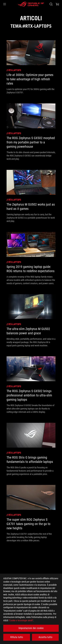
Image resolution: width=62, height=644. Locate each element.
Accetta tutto (45, 637)
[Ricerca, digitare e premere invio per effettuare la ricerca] (51, 4)
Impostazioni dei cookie (31, 628)
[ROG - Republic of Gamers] (31, 4)
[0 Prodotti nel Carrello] (57, 4)
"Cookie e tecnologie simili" (21, 620)
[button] (5, 4)
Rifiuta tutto (17, 637)
